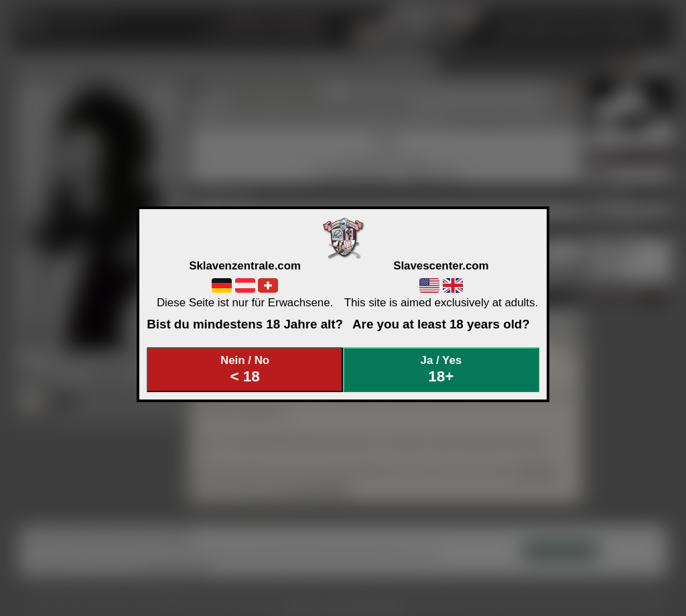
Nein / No (245, 370)
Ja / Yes (441, 370)
